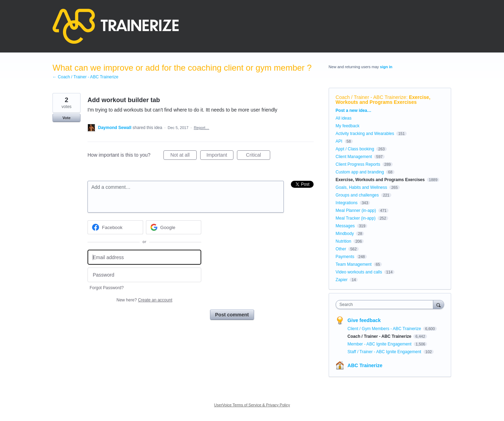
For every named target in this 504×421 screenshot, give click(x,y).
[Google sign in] (174, 227)
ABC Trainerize (365, 365)
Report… (202, 128)
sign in (386, 67)
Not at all (184, 156)
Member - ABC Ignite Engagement (380, 344)
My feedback (348, 126)
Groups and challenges (357, 195)
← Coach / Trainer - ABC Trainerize (85, 77)
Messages (345, 226)
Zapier (342, 280)
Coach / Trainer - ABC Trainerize (371, 97)
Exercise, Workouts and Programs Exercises (383, 100)
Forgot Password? (107, 288)
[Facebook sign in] (115, 227)
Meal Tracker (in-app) (356, 218)
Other (341, 249)
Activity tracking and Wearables (365, 134)
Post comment (232, 315)
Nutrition (344, 241)
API (339, 141)
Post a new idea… (353, 110)
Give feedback (364, 320)
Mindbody (345, 234)
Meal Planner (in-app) (356, 210)
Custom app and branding (360, 172)
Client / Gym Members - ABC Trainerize (385, 329)
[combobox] (386, 305)
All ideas (344, 118)
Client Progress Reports (358, 164)
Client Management (354, 157)
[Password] (144, 275)
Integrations (347, 203)
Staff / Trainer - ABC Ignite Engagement (385, 352)
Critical (258, 156)
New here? (144, 300)
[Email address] (144, 257)
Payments (345, 257)
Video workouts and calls (359, 272)
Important (220, 156)
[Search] (439, 304)
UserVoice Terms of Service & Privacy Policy (252, 405)
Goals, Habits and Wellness (361, 187)
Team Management (354, 264)
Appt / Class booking (355, 149)
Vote (66, 118)
